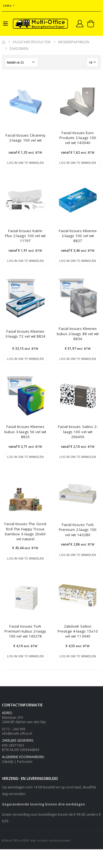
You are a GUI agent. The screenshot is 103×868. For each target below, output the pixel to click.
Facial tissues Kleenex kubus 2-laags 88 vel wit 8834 (78, 333)
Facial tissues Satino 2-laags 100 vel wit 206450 (78, 432)
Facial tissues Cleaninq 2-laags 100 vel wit (25, 138)
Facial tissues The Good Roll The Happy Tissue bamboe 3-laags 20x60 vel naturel (25, 531)
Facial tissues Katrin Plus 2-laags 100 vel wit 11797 (25, 236)
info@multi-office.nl (17, 733)
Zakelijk (8, 761)
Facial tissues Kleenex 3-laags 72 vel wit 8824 (25, 334)
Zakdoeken (19, 49)
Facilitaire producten (31, 42)
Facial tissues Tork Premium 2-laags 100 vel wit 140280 (78, 530)
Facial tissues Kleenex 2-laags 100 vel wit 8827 (78, 236)
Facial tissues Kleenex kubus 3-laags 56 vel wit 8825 (25, 432)
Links (7, 5)
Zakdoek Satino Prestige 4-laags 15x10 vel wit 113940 (78, 631)
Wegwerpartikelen (74, 42)
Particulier (25, 761)
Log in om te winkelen (25, 163)
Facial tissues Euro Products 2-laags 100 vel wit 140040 (78, 138)
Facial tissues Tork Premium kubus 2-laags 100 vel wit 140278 (25, 631)
